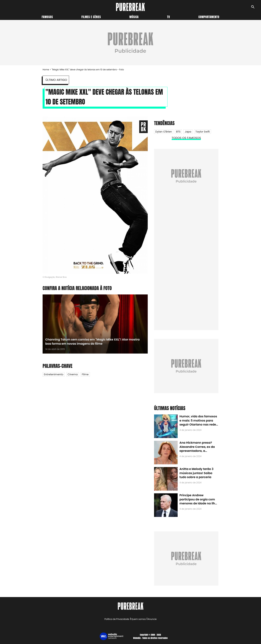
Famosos (47, 17)
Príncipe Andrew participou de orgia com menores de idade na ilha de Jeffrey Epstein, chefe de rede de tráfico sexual (198, 503)
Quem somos (138, 619)
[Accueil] (130, 7)
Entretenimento (54, 374)
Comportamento (209, 17)
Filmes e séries (91, 17)
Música (134, 17)
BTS (178, 132)
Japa (188, 132)
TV (168, 17)
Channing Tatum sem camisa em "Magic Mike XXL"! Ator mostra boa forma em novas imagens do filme (92, 341)
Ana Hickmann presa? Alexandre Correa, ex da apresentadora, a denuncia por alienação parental (197, 451)
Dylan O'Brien (164, 132)
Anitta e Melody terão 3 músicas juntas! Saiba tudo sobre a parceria (196, 473)
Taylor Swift (203, 132)
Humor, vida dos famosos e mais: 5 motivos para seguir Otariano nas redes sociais (198, 422)
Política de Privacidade (117, 619)
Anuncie (152, 619)
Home (46, 70)
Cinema (73, 374)
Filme (85, 374)
